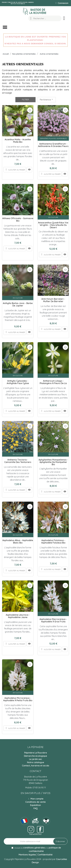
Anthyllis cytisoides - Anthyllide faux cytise (18, 382)
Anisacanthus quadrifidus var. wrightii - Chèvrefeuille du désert (53, 225)
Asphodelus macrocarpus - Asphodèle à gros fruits (53, 620)
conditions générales (34, 848)
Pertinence (47, 99)
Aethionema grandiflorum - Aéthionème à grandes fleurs (53, 145)
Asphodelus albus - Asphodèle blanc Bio (18, 542)
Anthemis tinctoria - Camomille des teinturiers (18, 461)
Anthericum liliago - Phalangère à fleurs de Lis (53, 382)
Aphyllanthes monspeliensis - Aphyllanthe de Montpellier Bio (53, 462)
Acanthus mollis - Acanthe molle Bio (18, 141)
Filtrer (25, 100)
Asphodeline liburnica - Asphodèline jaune (18, 616)
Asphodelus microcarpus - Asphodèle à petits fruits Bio (18, 699)
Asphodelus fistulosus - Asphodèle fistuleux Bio (53, 542)
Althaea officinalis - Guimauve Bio (18, 220)
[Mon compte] (62, 3)
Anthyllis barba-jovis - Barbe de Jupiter (18, 304)
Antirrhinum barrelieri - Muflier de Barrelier (53, 300)
